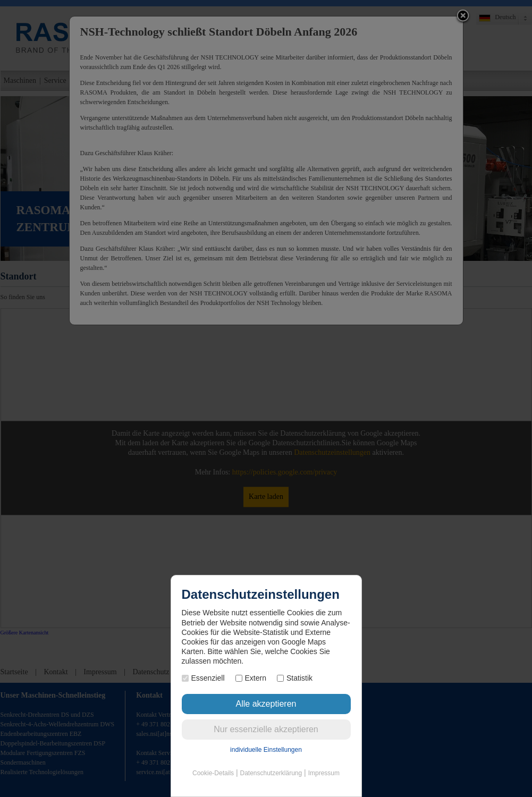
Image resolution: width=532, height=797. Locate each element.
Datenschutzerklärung (271, 773)
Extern (251, 678)
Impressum (324, 773)
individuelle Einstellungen (266, 750)
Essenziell (203, 678)
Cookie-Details (213, 773)
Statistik (295, 678)
